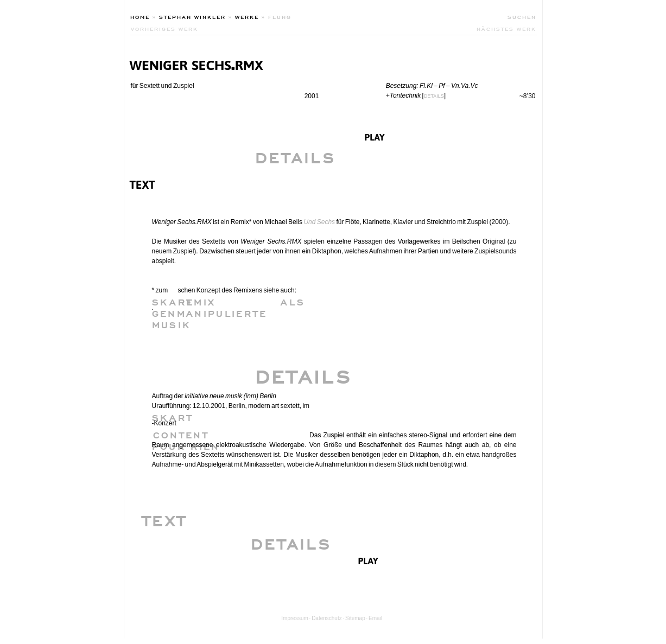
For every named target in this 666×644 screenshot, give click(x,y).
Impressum (294, 618)
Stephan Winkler (192, 16)
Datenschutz (327, 618)
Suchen (522, 16)
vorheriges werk (164, 28)
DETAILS (434, 96)
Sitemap (355, 618)
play (375, 136)
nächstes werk (506, 28)
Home (140, 16)
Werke (247, 16)
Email (375, 618)
